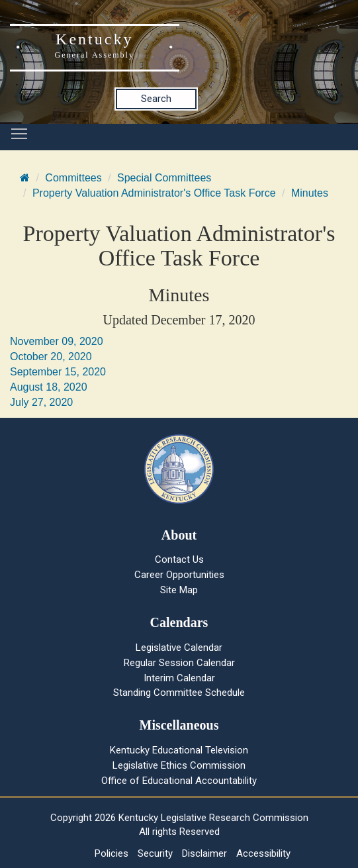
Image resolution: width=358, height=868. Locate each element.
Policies (112, 853)
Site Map (179, 590)
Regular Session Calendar (179, 663)
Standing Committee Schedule (179, 693)
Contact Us (179, 559)
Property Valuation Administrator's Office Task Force (154, 193)
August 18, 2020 (49, 387)
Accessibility (263, 853)
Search (156, 99)
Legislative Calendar (179, 648)
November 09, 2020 (57, 341)
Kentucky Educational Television (179, 750)
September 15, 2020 (58, 372)
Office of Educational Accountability (179, 781)
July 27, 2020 (41, 402)
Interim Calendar (179, 678)
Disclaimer (204, 853)
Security (155, 853)
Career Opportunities (179, 575)
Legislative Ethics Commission (179, 765)
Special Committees (164, 178)
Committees (73, 178)
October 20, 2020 (51, 357)
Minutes (310, 193)
